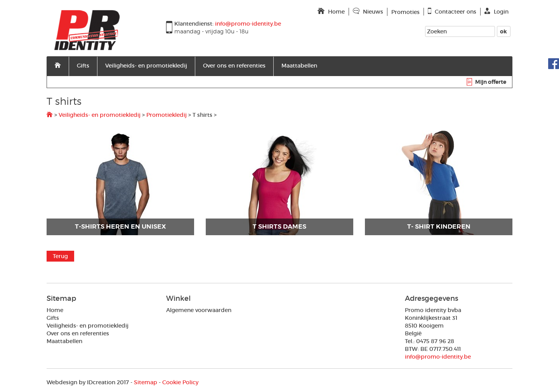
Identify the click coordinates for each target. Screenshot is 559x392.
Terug (60, 256)
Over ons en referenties (234, 66)
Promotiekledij (167, 115)
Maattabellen (299, 66)
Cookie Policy (180, 382)
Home (55, 310)
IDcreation (81, 382)
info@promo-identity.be (438, 357)
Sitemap (146, 382)
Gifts (83, 66)
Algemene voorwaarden (199, 310)
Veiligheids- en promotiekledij (146, 66)
